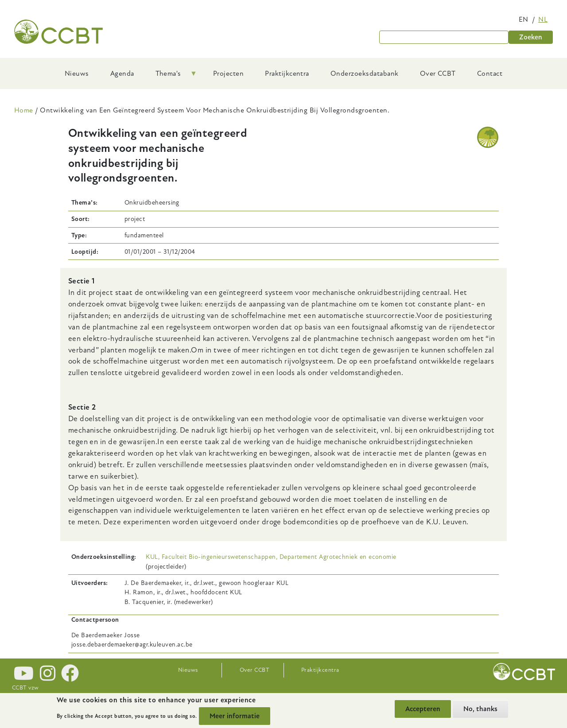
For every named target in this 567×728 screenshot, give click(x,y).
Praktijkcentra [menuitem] (287, 74)
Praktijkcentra (320, 670)
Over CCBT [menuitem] (438, 74)
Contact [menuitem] (490, 74)
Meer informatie (235, 716)
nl (543, 19)
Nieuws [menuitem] (77, 74)
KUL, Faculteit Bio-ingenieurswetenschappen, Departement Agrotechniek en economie (271, 557)
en (524, 19)
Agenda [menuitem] (122, 74)
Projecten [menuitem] (228, 74)
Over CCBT (254, 670)
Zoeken (531, 37)
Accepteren (423, 709)
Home (24, 110)
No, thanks (480, 709)
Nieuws (188, 670)
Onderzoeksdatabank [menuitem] (365, 74)
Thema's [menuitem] (171, 77)
